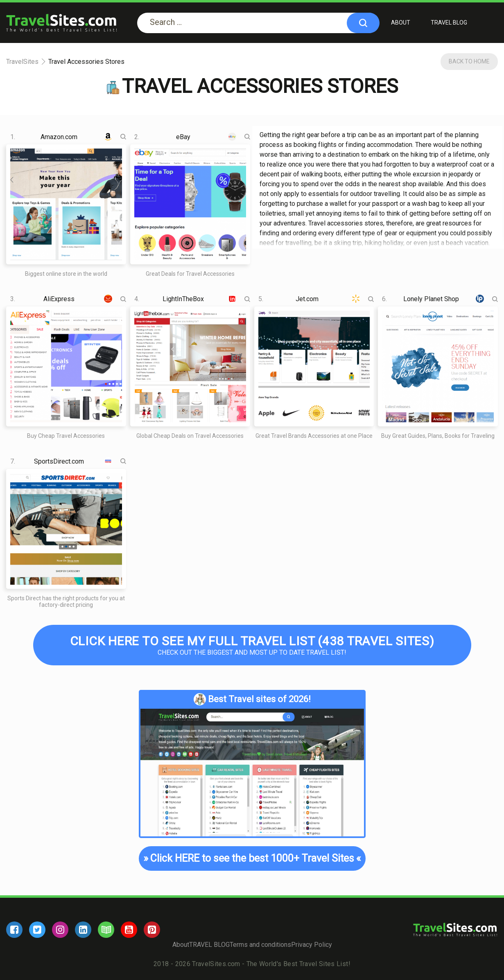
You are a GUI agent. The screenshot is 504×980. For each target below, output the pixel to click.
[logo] (61, 23)
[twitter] (37, 930)
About (401, 23)
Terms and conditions (260, 945)
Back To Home (469, 61)
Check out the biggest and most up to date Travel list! (252, 645)
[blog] (106, 930)
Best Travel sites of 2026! (252, 699)
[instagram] (60, 930)
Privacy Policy (312, 945)
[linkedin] (83, 930)
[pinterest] (152, 930)
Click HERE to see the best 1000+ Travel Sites (252, 858)
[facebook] (14, 930)
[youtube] (129, 930)
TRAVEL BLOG (449, 23)
